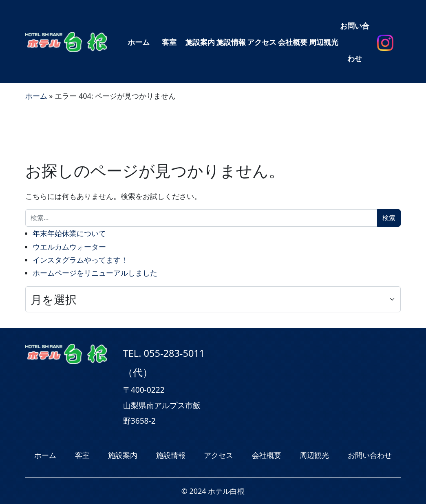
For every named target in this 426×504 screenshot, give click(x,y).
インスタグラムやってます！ (80, 260)
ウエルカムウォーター (69, 247)
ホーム (139, 42)
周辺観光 (324, 42)
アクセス (262, 42)
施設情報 (231, 42)
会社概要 (293, 42)
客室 (169, 42)
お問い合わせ (355, 42)
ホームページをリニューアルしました (95, 273)
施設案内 (200, 42)
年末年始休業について (69, 233)
